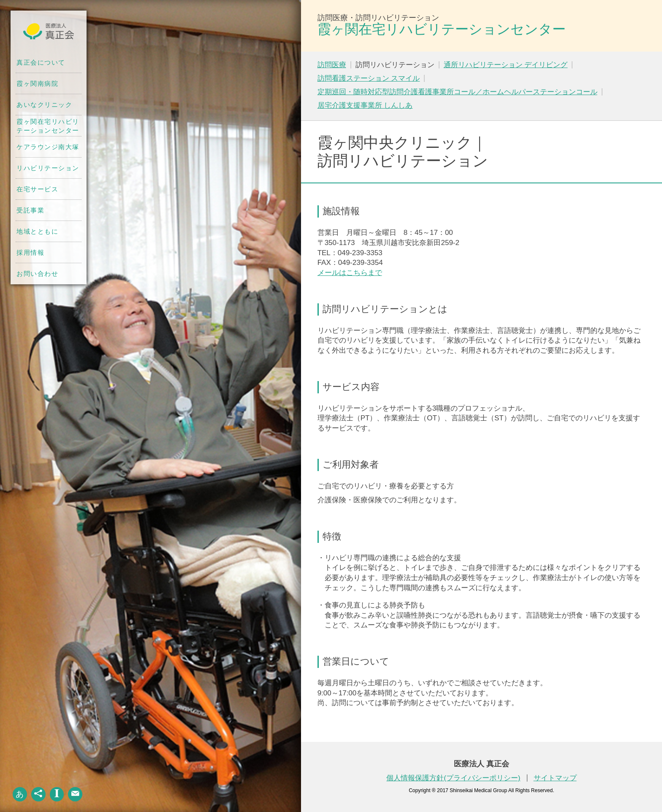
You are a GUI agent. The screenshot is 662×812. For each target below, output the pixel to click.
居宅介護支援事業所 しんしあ (365, 105)
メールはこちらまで (350, 273)
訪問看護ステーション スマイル (369, 78)
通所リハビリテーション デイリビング (506, 65)
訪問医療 (332, 65)
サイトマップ (555, 778)
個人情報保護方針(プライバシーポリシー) (453, 778)
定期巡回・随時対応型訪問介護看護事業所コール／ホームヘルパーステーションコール (457, 92)
